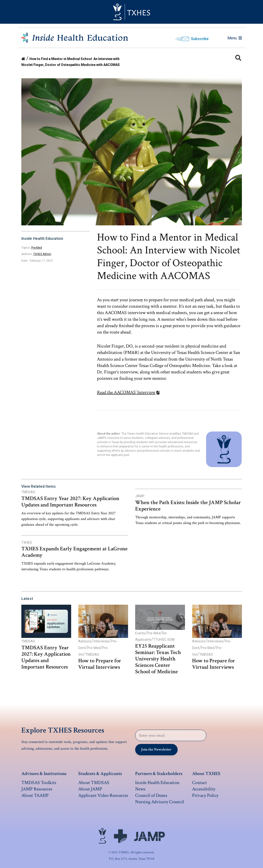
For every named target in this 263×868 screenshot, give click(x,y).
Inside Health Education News (157, 786)
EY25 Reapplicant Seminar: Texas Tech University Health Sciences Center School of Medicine (158, 659)
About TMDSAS (94, 783)
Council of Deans (151, 795)
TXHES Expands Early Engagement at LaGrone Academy (74, 552)
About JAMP (90, 789)
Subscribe (200, 39)
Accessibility (204, 789)
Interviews (101, 641)
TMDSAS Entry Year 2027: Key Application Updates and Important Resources (70, 502)
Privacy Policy (205, 795)
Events (140, 633)
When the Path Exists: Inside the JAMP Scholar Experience (188, 506)
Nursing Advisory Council (160, 802)
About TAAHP (35, 795)
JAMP (140, 496)
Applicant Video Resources (103, 795)
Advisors (85, 641)
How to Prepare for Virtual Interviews (100, 664)
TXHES (27, 543)
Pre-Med (37, 248)
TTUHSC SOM (164, 640)
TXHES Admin (42, 254)
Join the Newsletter (156, 750)
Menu (235, 38)
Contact (199, 783)
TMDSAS (28, 492)
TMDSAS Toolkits (39, 783)
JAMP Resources (37, 789)
